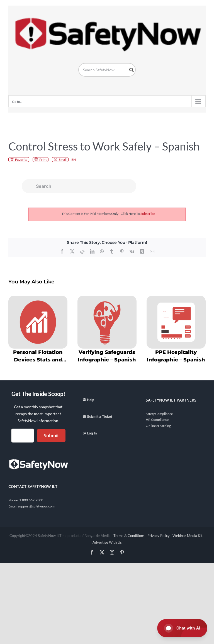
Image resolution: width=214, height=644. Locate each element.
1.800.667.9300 (31, 500)
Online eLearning (158, 426)
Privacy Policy (159, 536)
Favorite (21, 160)
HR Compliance (157, 420)
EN (74, 160)
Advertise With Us (107, 542)
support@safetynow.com (36, 506)
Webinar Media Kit (188, 536)
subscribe (148, 214)
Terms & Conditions (129, 536)
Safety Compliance (159, 414)
